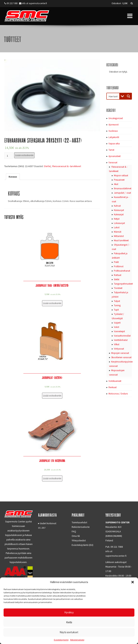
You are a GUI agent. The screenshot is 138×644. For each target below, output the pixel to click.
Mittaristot (119, 236)
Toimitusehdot (79, 522)
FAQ (74, 531)
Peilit (116, 262)
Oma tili (76, 536)
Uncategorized (116, 118)
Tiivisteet (118, 288)
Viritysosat (119, 349)
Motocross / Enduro (118, 394)
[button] (133, 582)
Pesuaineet (119, 180)
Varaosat (113, 162)
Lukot (117, 227)
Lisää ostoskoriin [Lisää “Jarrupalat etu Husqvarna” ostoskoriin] (52, 478)
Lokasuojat (119, 223)
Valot (117, 327)
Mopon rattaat (121, 175)
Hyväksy (69, 612)
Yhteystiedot (79, 540)
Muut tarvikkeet (121, 240)
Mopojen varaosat (120, 353)
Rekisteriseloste (77, 640)
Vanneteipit (119, 331)
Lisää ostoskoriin (24, 155)
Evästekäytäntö (61, 640)
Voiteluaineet (115, 381)
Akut (116, 184)
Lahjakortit (114, 137)
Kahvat (117, 206)
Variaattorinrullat (122, 336)
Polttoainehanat (122, 271)
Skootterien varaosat (121, 357)
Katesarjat (119, 214)
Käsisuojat (119, 210)
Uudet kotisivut (48, 523)
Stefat (47, 166)
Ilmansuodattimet (123, 188)
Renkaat (113, 387)
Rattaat (118, 275)
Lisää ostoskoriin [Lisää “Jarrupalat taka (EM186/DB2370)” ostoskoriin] (52, 303)
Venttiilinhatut (121, 340)
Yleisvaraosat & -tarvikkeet (66, 166)
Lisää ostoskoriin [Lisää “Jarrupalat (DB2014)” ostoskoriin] (52, 396)
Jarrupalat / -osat (122, 193)
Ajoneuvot (114, 125)
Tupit (116, 310)
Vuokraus (113, 131)
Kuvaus (13, 177)
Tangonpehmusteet (123, 284)
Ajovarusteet (115, 156)
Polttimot (119, 266)
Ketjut (117, 219)
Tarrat (111, 150)
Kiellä (69, 622)
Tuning (117, 305)
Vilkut (117, 344)
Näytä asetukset (69, 632)
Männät (118, 232)
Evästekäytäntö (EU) (82, 545)
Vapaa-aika (114, 144)
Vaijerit (117, 323)
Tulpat (117, 301)
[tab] (13, 177)
